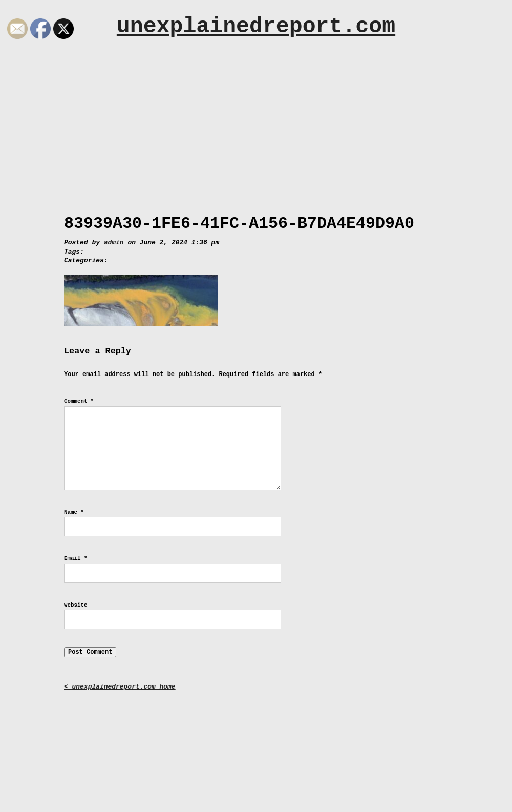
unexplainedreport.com (256, 26)
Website (76, 605)
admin (114, 243)
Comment (79, 401)
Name (74, 512)
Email (76, 558)
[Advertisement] (256, 121)
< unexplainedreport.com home (120, 687)
